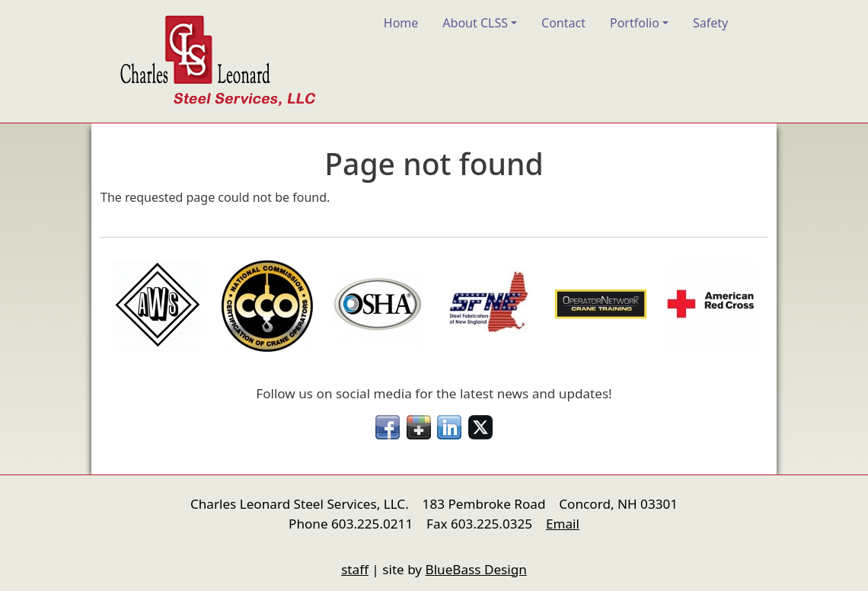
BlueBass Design (476, 569)
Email (563, 524)
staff (355, 569)
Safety (710, 23)
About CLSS (475, 23)
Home (401, 23)
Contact (563, 23)
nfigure (111, 541)
